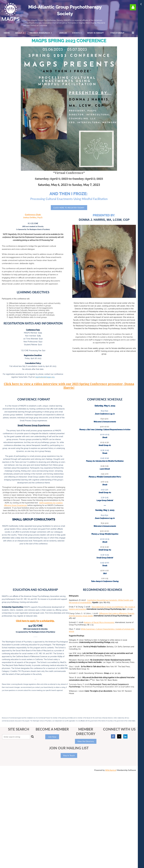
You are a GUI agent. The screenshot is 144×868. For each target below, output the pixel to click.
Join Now (52, 737)
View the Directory (86, 741)
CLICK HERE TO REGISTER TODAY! (69, 208)
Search (32, 737)
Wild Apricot (111, 770)
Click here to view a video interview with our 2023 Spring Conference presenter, (64, 384)
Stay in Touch (69, 755)
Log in (133, 7)
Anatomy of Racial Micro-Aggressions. (99, 622)
